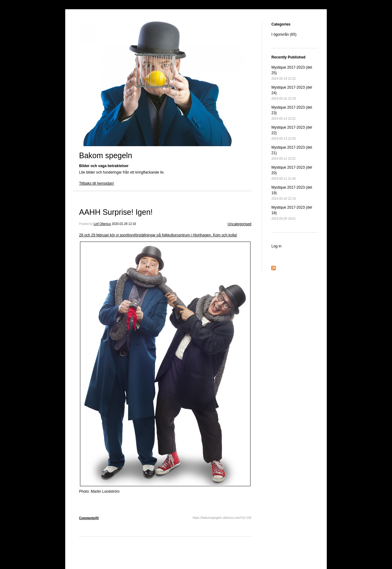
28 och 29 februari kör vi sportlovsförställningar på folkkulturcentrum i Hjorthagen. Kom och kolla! (158, 235)
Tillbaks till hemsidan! (97, 183)
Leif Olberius (102, 224)
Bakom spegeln (106, 155)
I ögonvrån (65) (284, 34)
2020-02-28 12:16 (124, 224)
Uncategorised (240, 224)
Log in (276, 246)
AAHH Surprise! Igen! (116, 212)
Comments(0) (89, 518)
